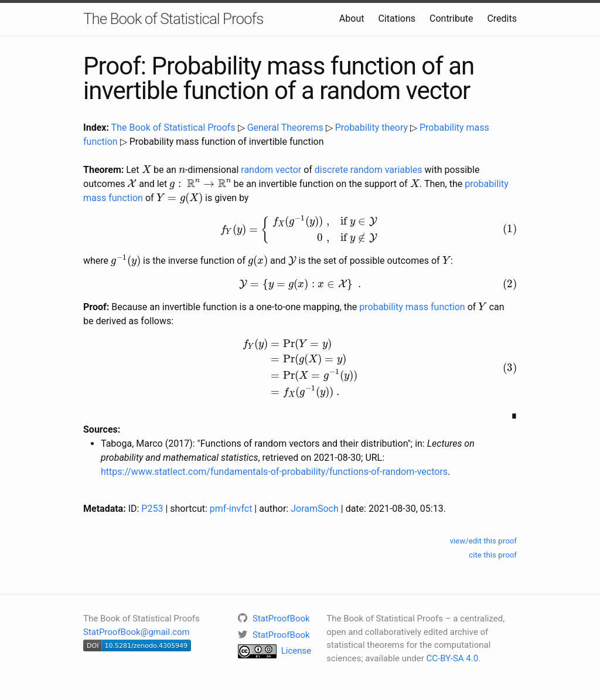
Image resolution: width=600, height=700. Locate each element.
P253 (152, 509)
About (352, 18)
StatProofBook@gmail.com (137, 632)
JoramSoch (315, 509)
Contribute (451, 18)
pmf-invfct (231, 509)
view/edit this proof (483, 541)
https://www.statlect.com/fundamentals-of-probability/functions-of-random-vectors (274, 472)
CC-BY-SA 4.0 (453, 658)
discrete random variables (369, 170)
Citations (397, 18)
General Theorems (285, 128)
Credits (502, 18)
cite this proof (493, 555)
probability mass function (412, 307)
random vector (271, 170)
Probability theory (371, 128)
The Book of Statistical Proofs (173, 19)
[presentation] (146, 169)
